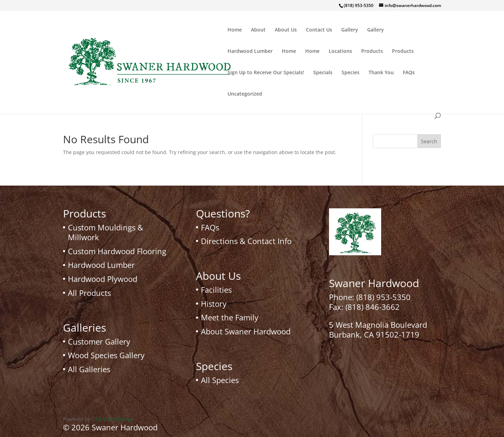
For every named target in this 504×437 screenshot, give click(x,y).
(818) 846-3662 (373, 307)
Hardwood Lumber (250, 51)
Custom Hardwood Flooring (117, 251)
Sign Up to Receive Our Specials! (266, 73)
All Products (89, 293)
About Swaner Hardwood (246, 331)
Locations (340, 51)
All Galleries (89, 369)
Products (372, 51)
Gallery (350, 30)
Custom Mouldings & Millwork (106, 232)
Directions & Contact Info (246, 241)
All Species (220, 380)
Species (351, 73)
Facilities (216, 290)
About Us (286, 30)
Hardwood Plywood (103, 279)
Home (235, 30)
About (258, 30)
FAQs (409, 73)
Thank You (381, 73)
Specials (323, 73)
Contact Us (319, 30)
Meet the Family (230, 317)
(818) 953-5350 (383, 297)
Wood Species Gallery (106, 355)
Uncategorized (245, 94)
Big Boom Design (114, 419)
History (214, 304)
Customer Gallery (99, 341)
